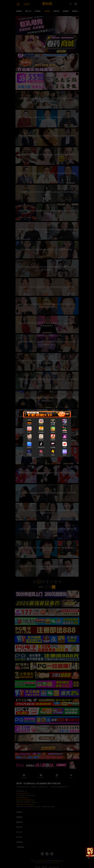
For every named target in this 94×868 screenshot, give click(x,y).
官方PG (41, 425)
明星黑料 (53, 440)
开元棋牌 (53, 425)
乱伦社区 (29, 447)
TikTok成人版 (41, 447)
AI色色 (53, 455)
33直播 (29, 440)
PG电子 (29, 432)
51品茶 (65, 447)
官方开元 (65, 425)
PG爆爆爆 (65, 432)
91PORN (29, 455)
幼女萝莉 (65, 440)
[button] (86, 858)
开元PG (29, 425)
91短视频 (53, 447)
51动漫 (41, 455)
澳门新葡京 (41, 432)
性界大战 (41, 440)
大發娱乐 (53, 432)
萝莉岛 (65, 455)
